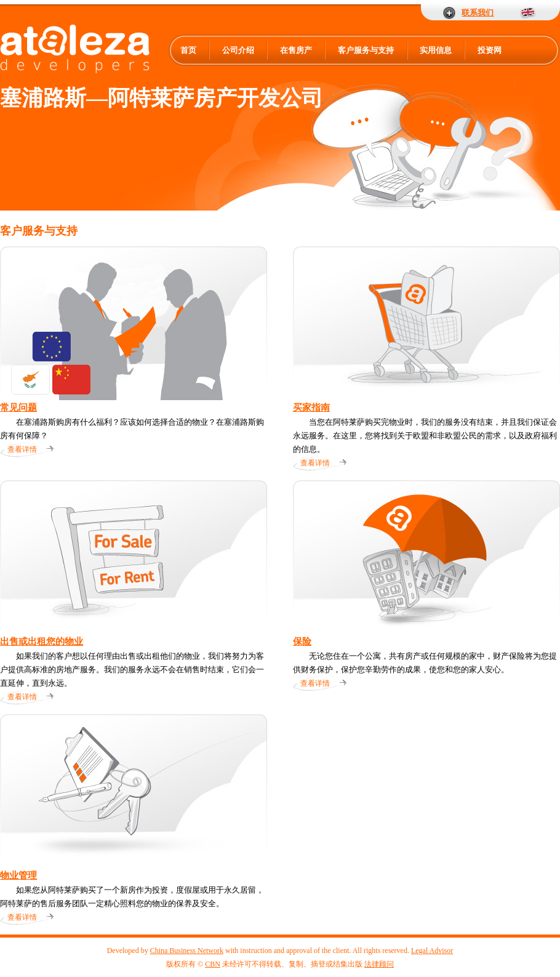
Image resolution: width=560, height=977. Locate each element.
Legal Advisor (432, 951)
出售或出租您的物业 (42, 641)
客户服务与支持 (366, 50)
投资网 (490, 50)
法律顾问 (379, 964)
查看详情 (22, 449)
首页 (188, 50)
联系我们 (478, 13)
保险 (302, 641)
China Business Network (187, 951)
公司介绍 (238, 50)
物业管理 (18, 875)
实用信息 (436, 50)
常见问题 (18, 408)
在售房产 (296, 50)
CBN (213, 964)
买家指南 (311, 408)
